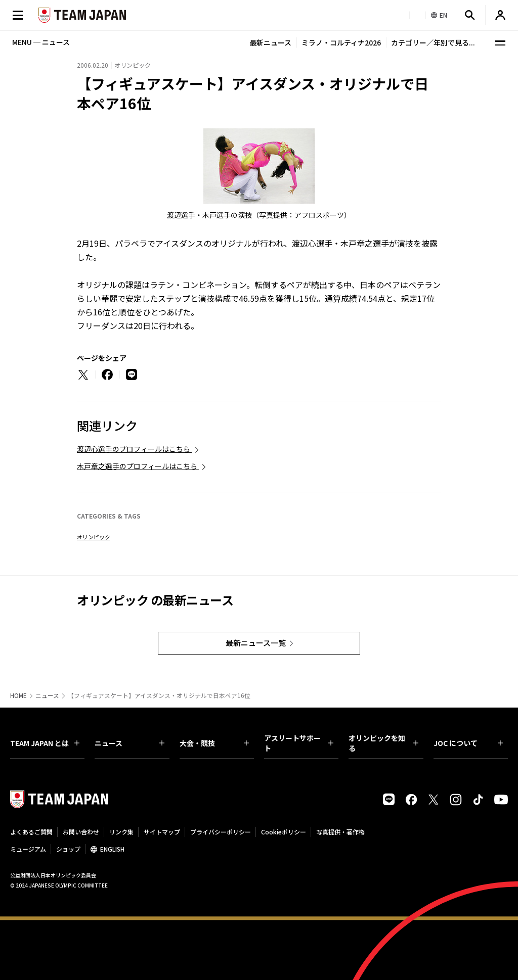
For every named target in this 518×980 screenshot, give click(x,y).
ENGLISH (112, 849)
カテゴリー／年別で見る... (433, 42)
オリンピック (94, 537)
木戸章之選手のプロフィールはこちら (138, 466)
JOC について (468, 743)
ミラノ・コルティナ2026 (341, 42)
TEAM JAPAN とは (45, 743)
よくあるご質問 (31, 832)
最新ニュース (270, 42)
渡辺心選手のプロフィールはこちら (134, 449)
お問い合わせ (81, 832)
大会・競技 (214, 743)
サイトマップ (162, 832)
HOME (18, 695)
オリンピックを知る (383, 743)
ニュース (47, 695)
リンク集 (121, 832)
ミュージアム (28, 849)
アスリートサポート (299, 743)
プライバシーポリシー (221, 832)
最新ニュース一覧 (256, 643)
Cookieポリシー (284, 832)
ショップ (68, 849)
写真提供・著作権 (340, 832)
